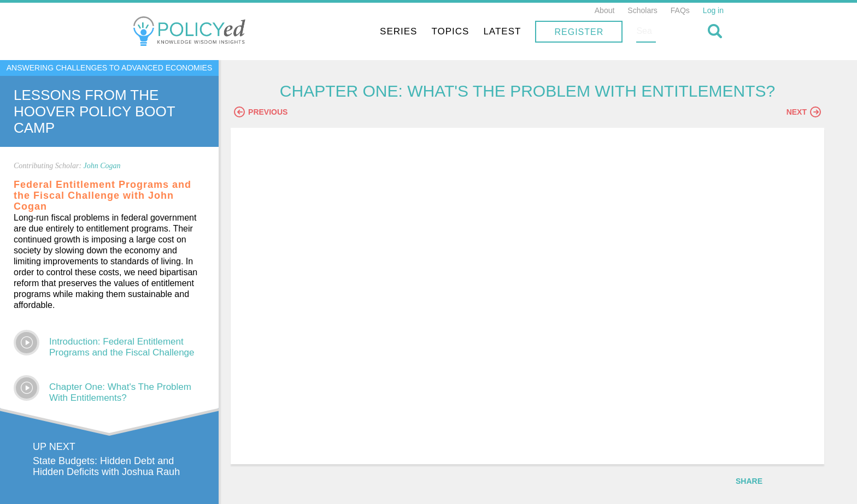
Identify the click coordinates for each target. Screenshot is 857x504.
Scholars (642, 10)
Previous (281, 113)
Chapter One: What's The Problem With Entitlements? (120, 392)
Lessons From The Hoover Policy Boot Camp (94, 111)
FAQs (680, 10)
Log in (713, 10)
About (605, 10)
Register (650, 32)
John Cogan (102, 166)
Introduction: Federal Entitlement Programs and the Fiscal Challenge (122, 347)
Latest (574, 31)
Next (804, 113)
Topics (522, 31)
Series (470, 31)
